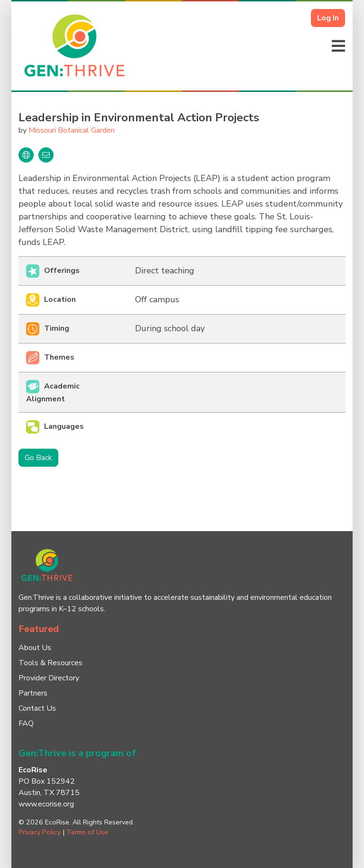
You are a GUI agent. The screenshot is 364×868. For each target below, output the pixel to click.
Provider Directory (49, 678)
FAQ (26, 723)
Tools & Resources (50, 663)
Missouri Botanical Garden (72, 130)
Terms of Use (87, 832)
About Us (35, 648)
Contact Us (37, 708)
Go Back (38, 458)
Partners (33, 693)
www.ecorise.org (46, 804)
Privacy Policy (40, 832)
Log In (328, 18)
